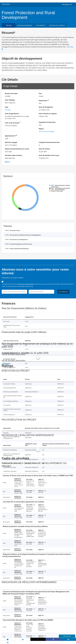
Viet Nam (8, 110)
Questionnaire (67, 636)
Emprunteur (44, 100)
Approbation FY (11, 136)
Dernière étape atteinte (14, 155)
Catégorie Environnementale (49, 142)
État (40, 93)
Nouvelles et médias (57, 25)
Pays (7, 107)
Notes (7, 162)
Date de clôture (44, 149)
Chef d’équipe (10, 100)
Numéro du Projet (11, 93)
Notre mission (6, 4)
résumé (9, 25)
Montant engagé (11, 142)
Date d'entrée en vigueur (48, 114)
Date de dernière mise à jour (49, 155)
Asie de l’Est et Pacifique (47, 131)
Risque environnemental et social (17, 149)
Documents (41, 25)
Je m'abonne (63, 292)
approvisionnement (25, 25)
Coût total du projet (13, 123)
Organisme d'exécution (47, 122)
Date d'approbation (12, 114)
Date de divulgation (46, 107)
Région (41, 129)
